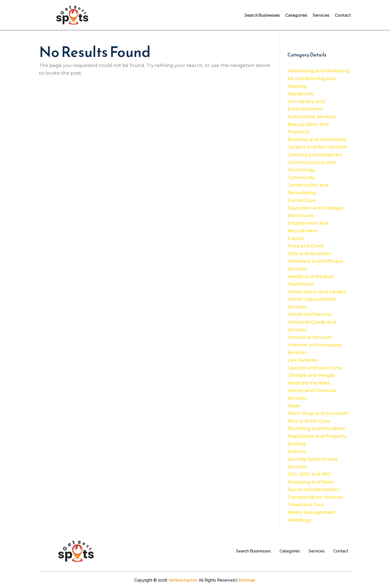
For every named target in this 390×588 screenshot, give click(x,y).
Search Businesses (262, 15)
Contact (343, 15)
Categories (296, 15)
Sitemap (247, 580)
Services (321, 15)
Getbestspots (183, 580)
